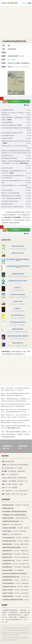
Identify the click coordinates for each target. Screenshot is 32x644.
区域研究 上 (18, 308)
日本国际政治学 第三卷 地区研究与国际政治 (18, 267)
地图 (14, 640)
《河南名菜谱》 (23, 610)
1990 (12, 521)
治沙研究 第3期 (18, 301)
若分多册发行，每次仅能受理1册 (21, 67)
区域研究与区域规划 (18, 274)
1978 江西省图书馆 (13, 570)
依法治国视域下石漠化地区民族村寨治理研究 (18, 260)
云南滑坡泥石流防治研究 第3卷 (18, 281)
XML (11, 640)
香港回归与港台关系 (18, 253)
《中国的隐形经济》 (13, 613)
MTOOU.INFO (18, 638)
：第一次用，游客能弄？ (10, 488)
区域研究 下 (18, 288)
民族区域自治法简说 (18, 246)
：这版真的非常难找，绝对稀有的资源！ (14, 478)
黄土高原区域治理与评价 (18, 322)
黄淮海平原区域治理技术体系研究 (18, 336)
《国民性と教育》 (13, 617)
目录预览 (22, 56)
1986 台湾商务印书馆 (12, 525)
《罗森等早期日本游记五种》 (15, 615)
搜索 (30, 3)
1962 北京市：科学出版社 (14, 531)
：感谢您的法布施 (8, 461)
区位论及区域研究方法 (18, 315)
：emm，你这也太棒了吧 (10, 474)
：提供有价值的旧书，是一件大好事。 (12, 468)
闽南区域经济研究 (18, 329)
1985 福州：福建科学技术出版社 (16, 544)
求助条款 (13, 60)
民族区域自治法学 (18, 343)
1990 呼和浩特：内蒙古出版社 (16, 567)
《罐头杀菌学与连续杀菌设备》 (10, 610)
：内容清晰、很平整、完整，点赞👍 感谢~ (14, 494)
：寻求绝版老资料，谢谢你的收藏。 (14, 471)
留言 (24, 3)
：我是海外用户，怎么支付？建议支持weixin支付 (16, 491)
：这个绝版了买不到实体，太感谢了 (12, 484)
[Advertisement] (16, 22)
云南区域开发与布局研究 (18, 295)
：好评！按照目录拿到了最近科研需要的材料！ (16, 465)
